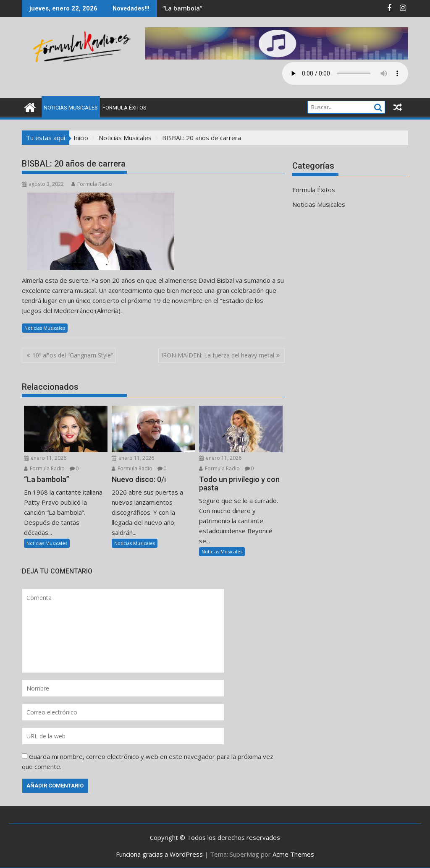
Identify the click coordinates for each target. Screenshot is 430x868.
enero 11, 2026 (45, 458)
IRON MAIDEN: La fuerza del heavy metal (218, 355)
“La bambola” (182, 8)
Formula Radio (92, 184)
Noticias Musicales (71, 108)
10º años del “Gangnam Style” (73, 355)
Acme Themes (293, 854)
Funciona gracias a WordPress (159, 854)
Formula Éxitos (125, 108)
